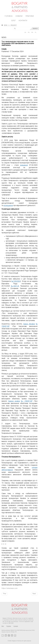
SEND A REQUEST (10, 25)
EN (32, 32)
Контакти (23, 21)
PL (36, 32)
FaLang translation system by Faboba (7, 599)
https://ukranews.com (10, 588)
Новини (19, 16)
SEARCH (35, 29)
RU (29, 32)
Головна (9, 16)
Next (34, 594)
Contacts (16, 626)
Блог (14, 21)
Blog (3, 626)
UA (25, 32)
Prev (5, 594)
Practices (9, 626)
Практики (30, 16)
